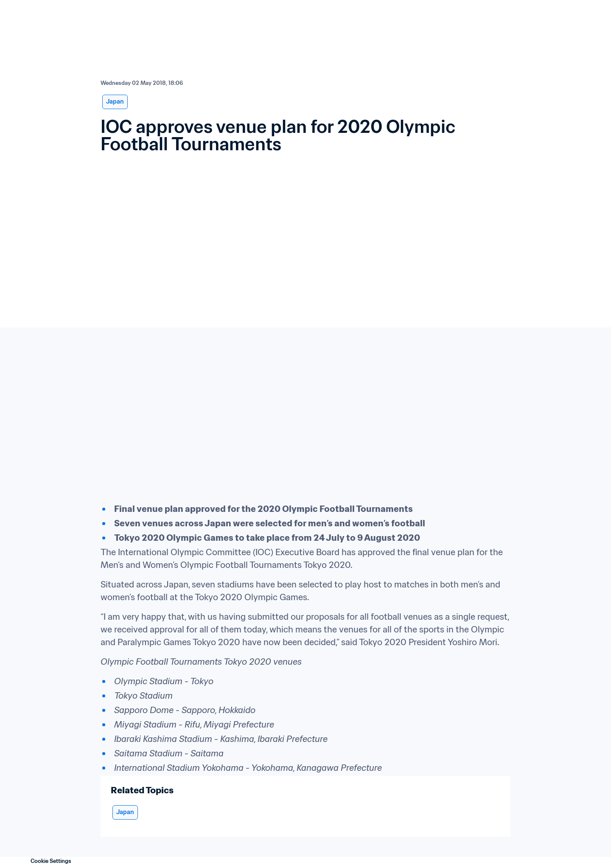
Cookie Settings (51, 861)
